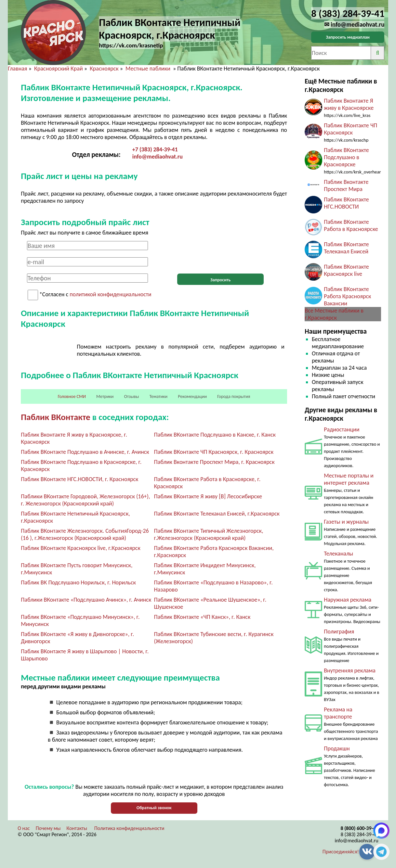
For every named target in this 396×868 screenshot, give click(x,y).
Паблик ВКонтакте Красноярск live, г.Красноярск (80, 548)
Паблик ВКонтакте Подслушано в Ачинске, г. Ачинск (85, 452)
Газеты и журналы (346, 522)
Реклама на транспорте (338, 713)
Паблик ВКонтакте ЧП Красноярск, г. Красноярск (214, 452)
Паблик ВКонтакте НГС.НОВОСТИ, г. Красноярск (79, 479)
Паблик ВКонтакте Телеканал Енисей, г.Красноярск (217, 514)
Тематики (158, 396)
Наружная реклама (348, 600)
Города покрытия (234, 396)
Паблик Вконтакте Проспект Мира (346, 185)
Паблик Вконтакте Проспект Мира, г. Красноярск (214, 462)
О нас (24, 828)
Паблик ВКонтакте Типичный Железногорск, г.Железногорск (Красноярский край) (209, 534)
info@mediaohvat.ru (158, 157)
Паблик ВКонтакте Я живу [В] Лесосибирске (208, 496)
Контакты (77, 828)
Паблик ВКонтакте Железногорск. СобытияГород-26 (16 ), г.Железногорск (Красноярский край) (85, 534)
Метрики (105, 396)
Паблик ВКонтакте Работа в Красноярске (351, 225)
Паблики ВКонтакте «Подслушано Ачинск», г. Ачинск (86, 600)
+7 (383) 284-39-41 (155, 149)
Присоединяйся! (341, 852)
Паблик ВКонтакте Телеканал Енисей (346, 248)
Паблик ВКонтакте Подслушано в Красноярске (346, 157)
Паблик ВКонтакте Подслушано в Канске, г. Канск (215, 435)
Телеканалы (338, 554)
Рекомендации (192, 396)
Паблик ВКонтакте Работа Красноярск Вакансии (347, 296)
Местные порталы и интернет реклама (349, 479)
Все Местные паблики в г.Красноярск (334, 314)
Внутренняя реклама (350, 670)
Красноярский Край (59, 69)
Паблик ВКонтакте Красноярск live (346, 270)
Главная (17, 69)
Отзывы (131, 396)
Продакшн (337, 748)
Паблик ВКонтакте (55, 417)
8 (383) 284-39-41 (360, 834)
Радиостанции (342, 429)
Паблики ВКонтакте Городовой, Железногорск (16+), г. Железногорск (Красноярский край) (85, 500)
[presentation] (220, 254)
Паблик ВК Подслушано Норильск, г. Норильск (78, 582)
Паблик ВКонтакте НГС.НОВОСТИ (346, 203)
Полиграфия (339, 632)
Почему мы (48, 828)
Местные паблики (149, 69)
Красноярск (104, 69)
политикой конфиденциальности (110, 295)
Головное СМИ (72, 396)
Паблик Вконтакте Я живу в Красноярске (349, 104)
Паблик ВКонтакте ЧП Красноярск (350, 129)
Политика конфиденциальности (129, 828)
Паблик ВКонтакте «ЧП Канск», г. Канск (202, 617)
